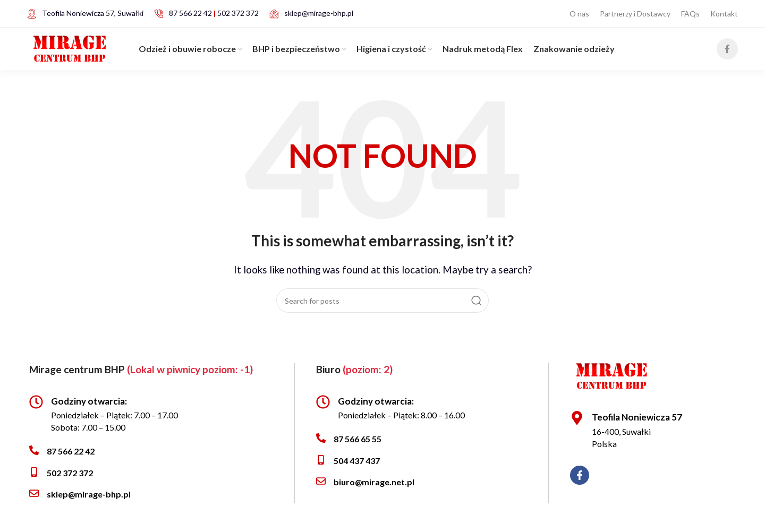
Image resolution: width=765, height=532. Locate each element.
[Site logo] (70, 44)
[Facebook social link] (727, 46)
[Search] (382, 300)
